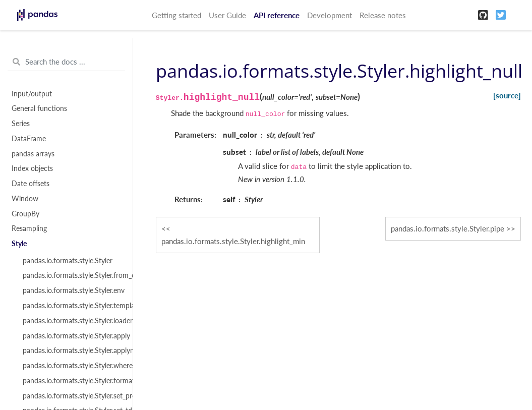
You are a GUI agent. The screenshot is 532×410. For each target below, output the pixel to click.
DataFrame (29, 139)
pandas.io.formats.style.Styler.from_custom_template (72, 275)
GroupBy (25, 214)
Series (21, 124)
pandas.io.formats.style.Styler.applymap (72, 350)
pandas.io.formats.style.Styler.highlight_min (233, 241)
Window (25, 199)
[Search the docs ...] (66, 62)
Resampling (29, 228)
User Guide (227, 15)
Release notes (383, 15)
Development (330, 15)
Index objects (32, 168)
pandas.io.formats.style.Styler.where (72, 366)
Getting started (176, 15)
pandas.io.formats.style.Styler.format (72, 381)
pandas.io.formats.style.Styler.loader (72, 321)
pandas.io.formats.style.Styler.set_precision (72, 396)
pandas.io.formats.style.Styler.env (72, 290)
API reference (277, 15)
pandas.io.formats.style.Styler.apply (72, 336)
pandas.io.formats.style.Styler (68, 261)
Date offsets (31, 184)
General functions (39, 108)
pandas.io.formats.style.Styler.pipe (448, 228)
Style (19, 244)
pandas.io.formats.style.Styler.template (72, 306)
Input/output (32, 94)
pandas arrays (33, 154)
